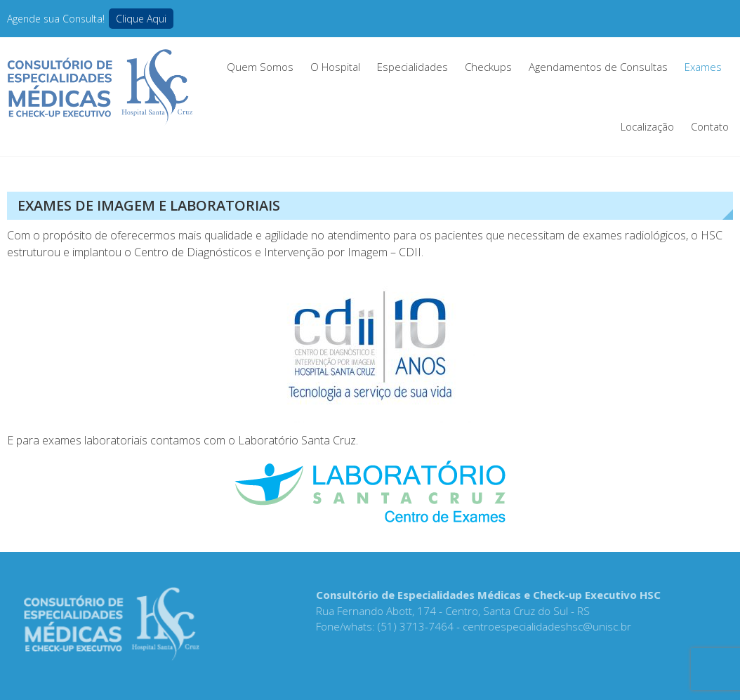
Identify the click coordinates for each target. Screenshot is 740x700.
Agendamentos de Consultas (598, 67)
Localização (647, 126)
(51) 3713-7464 (413, 626)
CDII (410, 252)
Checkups (488, 67)
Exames (703, 67)
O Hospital (335, 67)
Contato (710, 126)
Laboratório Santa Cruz (297, 440)
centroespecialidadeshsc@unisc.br (544, 626)
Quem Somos (260, 67)
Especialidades (412, 67)
